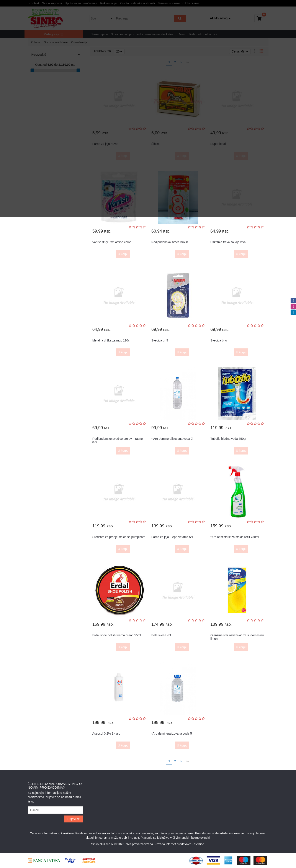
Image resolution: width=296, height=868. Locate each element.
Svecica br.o (219, 340)
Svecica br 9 (160, 340)
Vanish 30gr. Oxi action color (112, 242)
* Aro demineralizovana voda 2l (172, 439)
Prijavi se (74, 819)
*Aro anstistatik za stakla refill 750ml (235, 537)
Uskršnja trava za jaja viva (228, 242)
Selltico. (200, 844)
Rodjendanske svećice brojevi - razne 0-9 (118, 440)
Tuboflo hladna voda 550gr (228, 439)
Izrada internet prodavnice (174, 844)
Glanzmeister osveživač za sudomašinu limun (237, 637)
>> (188, 761)
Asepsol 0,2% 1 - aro (106, 733)
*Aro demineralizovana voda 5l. (172, 733)
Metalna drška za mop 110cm (112, 340)
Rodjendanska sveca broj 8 (170, 242)
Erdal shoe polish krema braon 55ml (117, 635)
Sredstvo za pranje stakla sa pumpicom (119, 537)
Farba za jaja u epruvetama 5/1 (172, 537)
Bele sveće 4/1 (161, 635)
